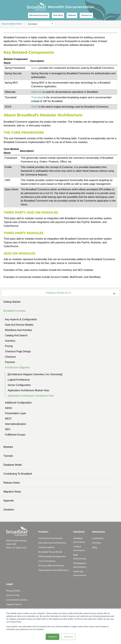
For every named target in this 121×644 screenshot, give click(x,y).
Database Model (13, 465)
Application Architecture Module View (28, 390)
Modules (8, 447)
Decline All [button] (68, 637)
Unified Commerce (79, 548)
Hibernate (37, 92)
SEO (8, 429)
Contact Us (86, 15)
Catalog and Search (16, 335)
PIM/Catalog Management (52, 556)
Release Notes (12, 483)
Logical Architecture (19, 380)
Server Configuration (19, 385)
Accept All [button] (53, 637)
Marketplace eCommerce (80, 565)
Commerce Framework (50, 538)
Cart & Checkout (47, 561)
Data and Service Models (19, 325)
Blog (95, 547)
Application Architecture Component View (31, 396)
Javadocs (9, 510)
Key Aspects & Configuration (21, 319)
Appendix (9, 501)
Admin (9, 408)
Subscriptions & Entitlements (53, 570)
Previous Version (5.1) (58, 293)
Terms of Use (13, 595)
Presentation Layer (16, 413)
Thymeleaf (37, 97)
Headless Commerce (79, 540)
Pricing (9, 346)
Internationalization (16, 424)
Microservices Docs (39, 15)
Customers (98, 538)
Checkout (10, 357)
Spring (35, 68)
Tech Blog (58, 15)
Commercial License (17, 600)
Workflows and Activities (19, 330)
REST (8, 419)
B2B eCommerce (80, 557)
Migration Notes (12, 492)
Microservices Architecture (52, 543)
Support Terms (14, 604)
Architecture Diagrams (17, 367)
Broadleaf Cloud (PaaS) (50, 552)
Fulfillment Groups (15, 435)
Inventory (10, 341)
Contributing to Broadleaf (18, 474)
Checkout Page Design (18, 351)
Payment (10, 362)
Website (72, 15)
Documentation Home (12, 24)
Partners (97, 543)
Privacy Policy (13, 591)
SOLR (35, 107)
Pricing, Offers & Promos (51, 566)
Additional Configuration (18, 403)
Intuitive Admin (46, 547)
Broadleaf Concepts (15, 311)
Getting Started (12, 302)
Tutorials (8, 456)
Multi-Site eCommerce (80, 573)
